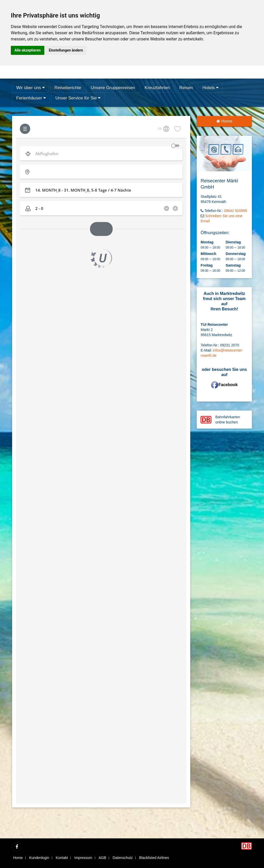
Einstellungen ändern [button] (66, 50)
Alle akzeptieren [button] (28, 50)
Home (224, 121)
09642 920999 (235, 211)
